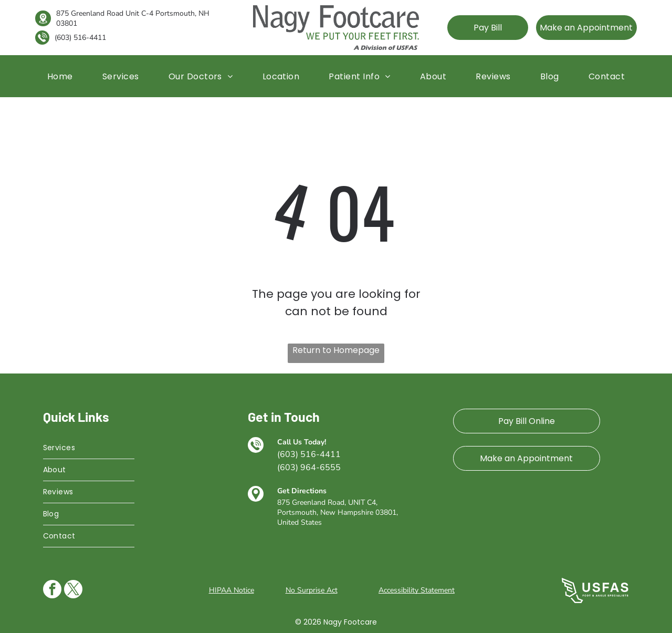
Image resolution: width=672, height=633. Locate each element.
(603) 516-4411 (80, 38)
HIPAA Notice (232, 590)
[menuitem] (60, 76)
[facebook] (52, 590)
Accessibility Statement (417, 590)
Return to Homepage (336, 350)
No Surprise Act (312, 590)
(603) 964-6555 (309, 468)
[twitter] (73, 590)
